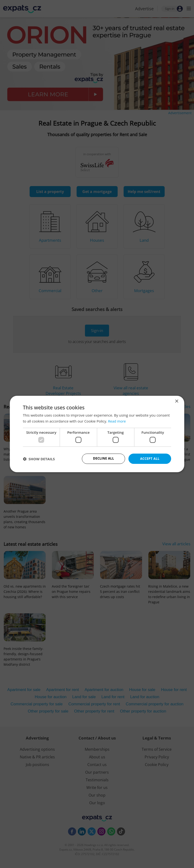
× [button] (176, 401)
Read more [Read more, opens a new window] (117, 421)
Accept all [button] (150, 458)
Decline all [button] (104, 458)
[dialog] (97, 434)
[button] (39, 459)
